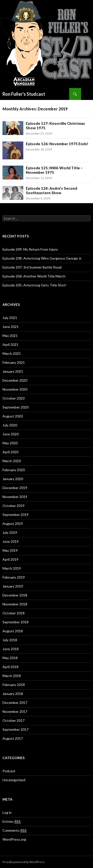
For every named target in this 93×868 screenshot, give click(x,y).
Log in (7, 812)
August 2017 (13, 738)
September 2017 (15, 729)
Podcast (9, 771)
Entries (12, 822)
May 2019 (10, 550)
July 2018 (10, 640)
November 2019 (15, 497)
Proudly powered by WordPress (24, 862)
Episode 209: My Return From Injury (30, 249)
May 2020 (10, 443)
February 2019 (14, 577)
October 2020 (14, 398)
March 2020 (12, 461)
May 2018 (10, 658)
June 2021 (11, 327)
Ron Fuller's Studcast (24, 94)
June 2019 (11, 541)
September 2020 (15, 407)
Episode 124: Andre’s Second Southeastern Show (51, 190)
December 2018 (15, 595)
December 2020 (15, 380)
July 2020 (10, 425)
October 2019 (14, 506)
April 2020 (10, 452)
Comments (15, 830)
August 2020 (13, 416)
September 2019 (15, 515)
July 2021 (10, 318)
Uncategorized (14, 780)
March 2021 (12, 353)
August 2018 (13, 631)
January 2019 (13, 586)
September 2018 (15, 622)
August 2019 (13, 524)
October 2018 (14, 613)
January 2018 (13, 694)
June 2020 (11, 434)
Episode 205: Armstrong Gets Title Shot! (34, 285)
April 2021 (10, 344)
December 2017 (15, 703)
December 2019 (15, 488)
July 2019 (10, 532)
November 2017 (15, 711)
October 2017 (14, 720)
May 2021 (10, 336)
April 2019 (10, 559)
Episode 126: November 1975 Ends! (57, 144)
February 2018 (14, 685)
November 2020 (15, 389)
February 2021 (14, 362)
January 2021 (13, 371)
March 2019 (12, 568)
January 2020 (13, 479)
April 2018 (10, 667)
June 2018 (11, 649)
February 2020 (14, 470)
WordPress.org (14, 839)
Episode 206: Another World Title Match (34, 276)
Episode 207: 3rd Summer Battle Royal (32, 267)
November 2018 (15, 604)
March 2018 (12, 676)
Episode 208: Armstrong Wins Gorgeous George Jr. (42, 258)
